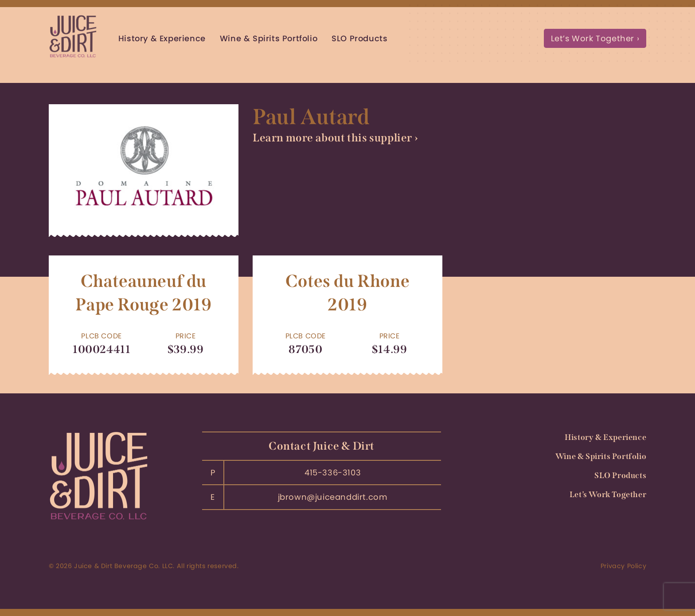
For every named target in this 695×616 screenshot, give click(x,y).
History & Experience (162, 38)
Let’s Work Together (593, 38)
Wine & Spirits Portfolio (269, 38)
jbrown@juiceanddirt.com (333, 497)
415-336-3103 (333, 473)
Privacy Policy (623, 566)
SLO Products (359, 38)
